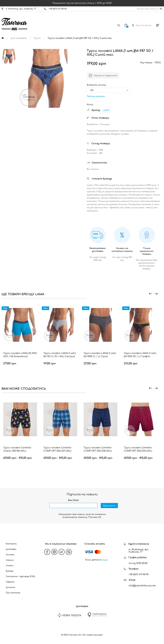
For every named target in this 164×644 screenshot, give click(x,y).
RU (161, 9)
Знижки (10, 566)
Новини (10, 560)
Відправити (109, 506)
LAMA (106, 110)
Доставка (11, 549)
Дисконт (10, 587)
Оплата (10, 555)
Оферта (10, 582)
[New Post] (69, 615)
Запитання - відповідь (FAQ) (20, 576)
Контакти (11, 544)
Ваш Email (73, 500)
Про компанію (13, 593)
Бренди (10, 571)
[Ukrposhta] (97, 615)
